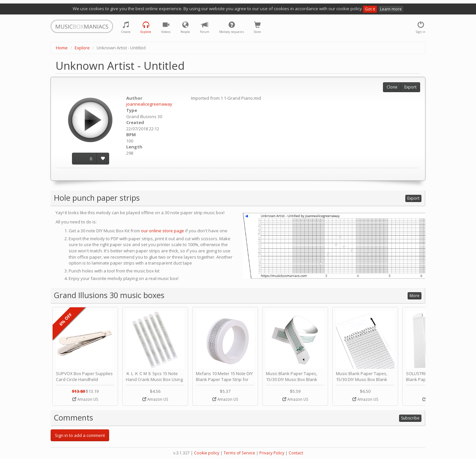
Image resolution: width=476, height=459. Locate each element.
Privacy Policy (272, 453)
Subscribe (410, 418)
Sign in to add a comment (80, 435)
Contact (296, 453)
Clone (392, 87)
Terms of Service (239, 453)
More (415, 296)
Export (410, 87)
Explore (82, 48)
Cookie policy (207, 453)
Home (62, 48)
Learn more (391, 9)
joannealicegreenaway (149, 104)
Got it (370, 9)
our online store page (163, 231)
